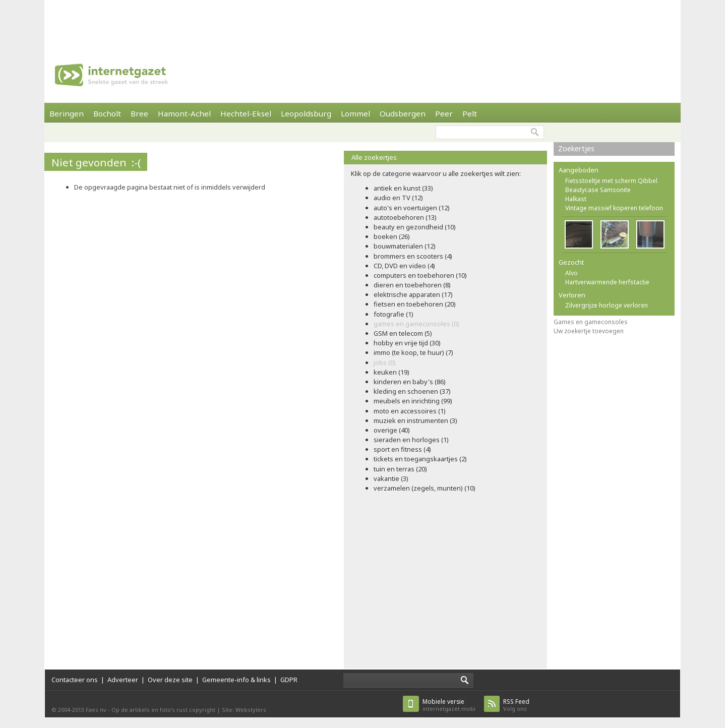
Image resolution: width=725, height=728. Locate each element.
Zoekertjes (576, 148)
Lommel (355, 113)
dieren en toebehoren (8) (412, 285)
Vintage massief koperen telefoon (614, 208)
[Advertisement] (362, 23)
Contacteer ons (75, 680)
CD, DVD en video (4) (404, 266)
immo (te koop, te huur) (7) (413, 352)
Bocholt (107, 113)
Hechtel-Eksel (246, 113)
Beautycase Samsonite (598, 190)
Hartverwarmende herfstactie (607, 282)
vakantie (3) (391, 478)
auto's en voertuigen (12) (412, 208)
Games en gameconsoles (591, 322)
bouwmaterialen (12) (405, 246)
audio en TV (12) (398, 198)
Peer (444, 113)
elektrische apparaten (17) (413, 294)
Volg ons (516, 705)
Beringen (67, 113)
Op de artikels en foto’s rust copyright (163, 710)
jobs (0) (385, 362)
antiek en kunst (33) (403, 188)
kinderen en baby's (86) (410, 382)
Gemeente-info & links (236, 680)
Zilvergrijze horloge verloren (607, 305)
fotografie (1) (394, 314)
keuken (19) (391, 372)
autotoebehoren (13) (405, 217)
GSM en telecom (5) (403, 333)
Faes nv (96, 710)
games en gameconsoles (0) (416, 324)
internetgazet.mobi (449, 705)
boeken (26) (392, 236)
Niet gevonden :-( (96, 162)
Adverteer (123, 680)
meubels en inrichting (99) (413, 401)
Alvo (571, 273)
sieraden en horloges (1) (411, 440)
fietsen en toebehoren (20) (415, 304)
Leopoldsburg (306, 113)
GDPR (289, 680)
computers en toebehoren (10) (420, 275)
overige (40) (392, 430)
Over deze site (170, 680)
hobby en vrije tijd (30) (407, 343)
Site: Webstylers (244, 710)
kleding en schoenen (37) (412, 391)
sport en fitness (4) (402, 449)
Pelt (470, 113)
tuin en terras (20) (400, 469)
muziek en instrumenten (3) (415, 420)
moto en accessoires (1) (410, 411)
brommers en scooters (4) (413, 256)
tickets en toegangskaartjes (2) (420, 459)
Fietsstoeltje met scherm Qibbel (611, 181)
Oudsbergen (403, 113)
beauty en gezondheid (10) (415, 227)
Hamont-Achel (184, 113)
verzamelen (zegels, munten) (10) (425, 488)
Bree (139, 113)
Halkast (576, 199)
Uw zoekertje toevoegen (589, 331)
